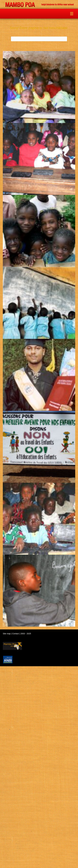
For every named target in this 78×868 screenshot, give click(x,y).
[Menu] (72, 14)
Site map (7, 634)
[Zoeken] (39, 39)
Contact (16, 634)
